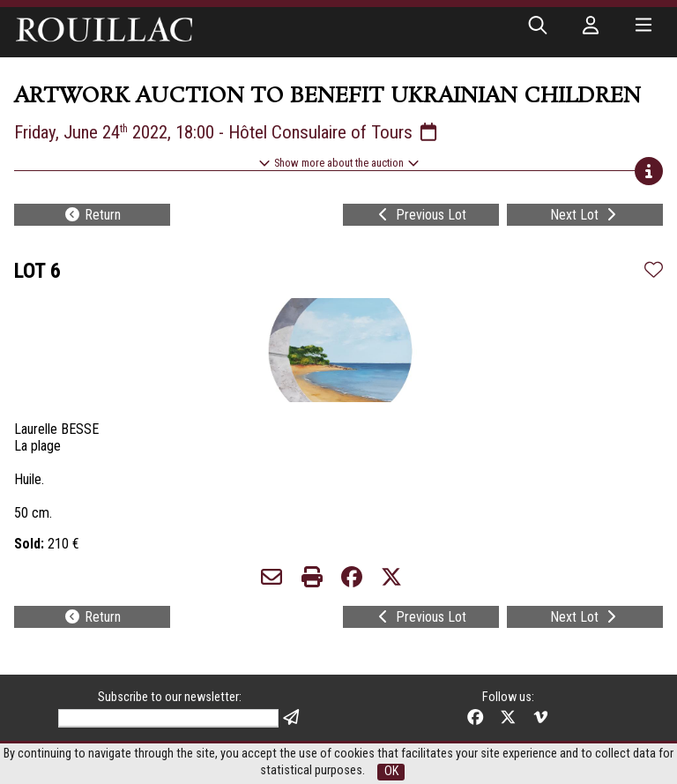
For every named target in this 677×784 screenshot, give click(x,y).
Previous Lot (420, 215)
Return (92, 215)
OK (391, 771)
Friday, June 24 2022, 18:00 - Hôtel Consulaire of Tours (227, 132)
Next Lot (585, 215)
